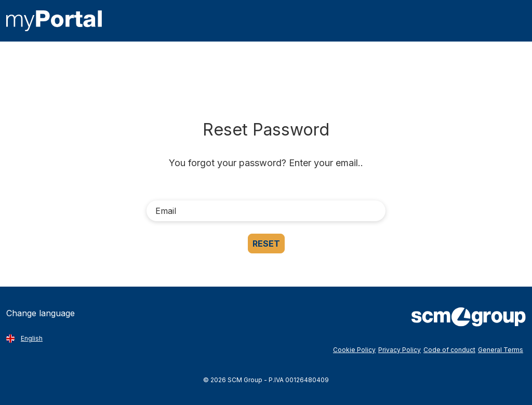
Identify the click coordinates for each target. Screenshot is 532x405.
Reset (266, 244)
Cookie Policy (354, 350)
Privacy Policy (400, 350)
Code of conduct (449, 350)
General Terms (501, 350)
